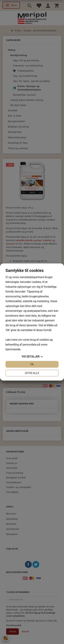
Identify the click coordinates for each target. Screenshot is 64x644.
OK (32, 364)
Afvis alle (32, 373)
